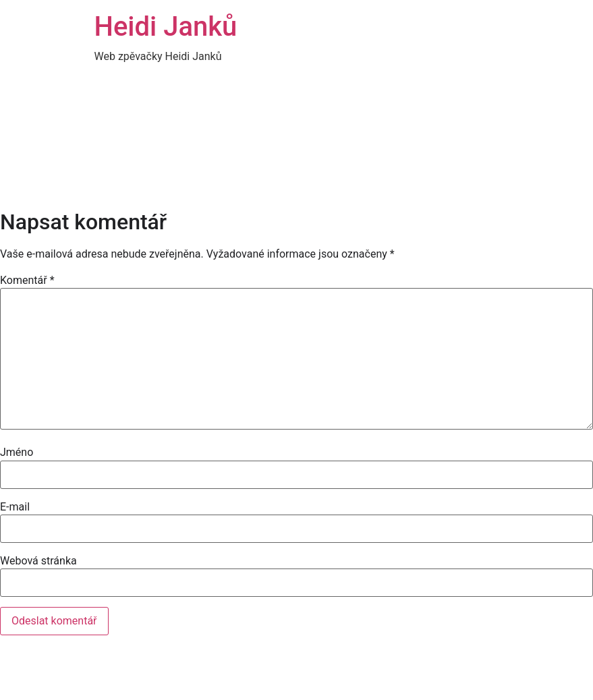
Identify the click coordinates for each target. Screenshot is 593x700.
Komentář (27, 281)
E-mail (15, 507)
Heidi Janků (166, 27)
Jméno (17, 453)
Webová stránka (38, 561)
